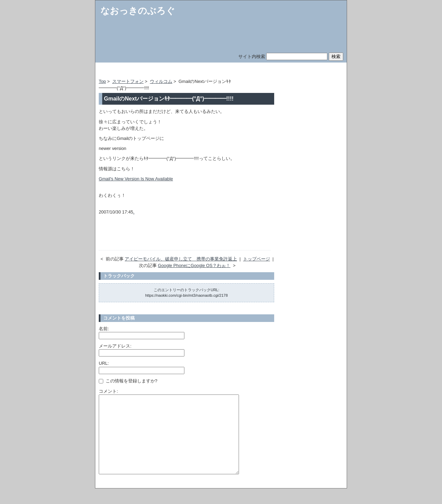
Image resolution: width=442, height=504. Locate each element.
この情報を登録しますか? (128, 381)
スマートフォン (128, 81)
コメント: (108, 391)
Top (102, 81)
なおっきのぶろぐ (138, 11)
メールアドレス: (115, 346)
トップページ (257, 259)
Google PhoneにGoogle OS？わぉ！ (194, 265)
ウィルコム (161, 81)
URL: (104, 363)
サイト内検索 (252, 56)
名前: (104, 329)
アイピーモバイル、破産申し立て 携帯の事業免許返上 (181, 259)
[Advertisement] (180, 72)
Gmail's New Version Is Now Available (136, 179)
